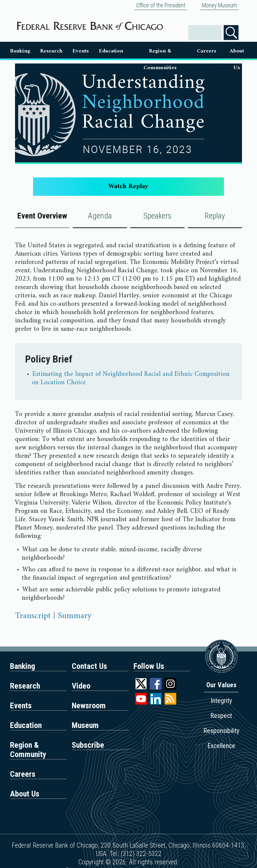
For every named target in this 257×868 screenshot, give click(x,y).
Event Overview (42, 216)
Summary (75, 616)
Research (51, 51)
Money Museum (219, 5)
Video (81, 686)
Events (81, 51)
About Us (237, 52)
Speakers (157, 216)
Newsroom (89, 706)
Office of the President (161, 5)
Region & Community (28, 750)
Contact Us (89, 666)
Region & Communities (160, 52)
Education (111, 51)
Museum (85, 725)
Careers (207, 51)
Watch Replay (128, 187)
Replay (215, 216)
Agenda (100, 216)
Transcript (33, 616)
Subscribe (88, 745)
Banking (20, 51)
